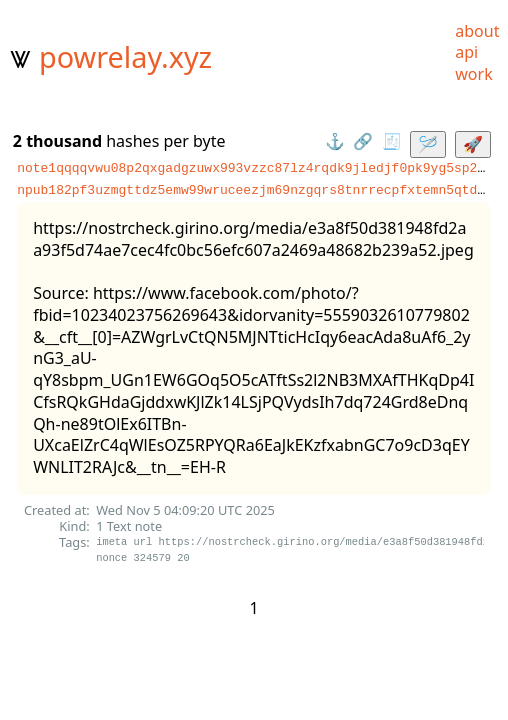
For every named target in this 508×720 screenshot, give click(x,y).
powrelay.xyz (125, 56)
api (466, 52)
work (473, 74)
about (477, 31)
